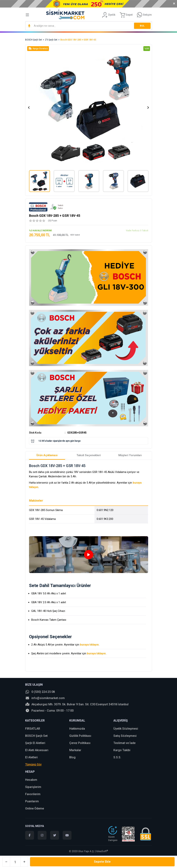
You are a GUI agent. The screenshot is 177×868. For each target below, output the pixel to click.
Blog (72, 757)
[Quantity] (15, 862)
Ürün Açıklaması (47, 455)
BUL (142, 26)
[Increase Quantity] (24, 862)
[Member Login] (109, 15)
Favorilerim (33, 794)
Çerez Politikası (80, 743)
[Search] (89, 26)
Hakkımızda (77, 729)
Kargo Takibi (122, 750)
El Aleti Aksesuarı (37, 750)
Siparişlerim (33, 787)
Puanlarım (32, 801)
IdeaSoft (102, 851)
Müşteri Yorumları (130, 455)
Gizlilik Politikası (80, 736)
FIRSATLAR (33, 729)
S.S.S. (117, 757)
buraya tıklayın (89, 645)
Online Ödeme (35, 808)
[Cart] (126, 15)
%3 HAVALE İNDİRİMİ (40, 231)
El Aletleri (31, 757)
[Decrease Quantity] (6, 862)
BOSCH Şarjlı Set (36, 736)
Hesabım (31, 780)
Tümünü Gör (33, 764)
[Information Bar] (144, 15)
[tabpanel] (89, 555)
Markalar (75, 750)
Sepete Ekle (102, 862)
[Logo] (65, 15)
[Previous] (29, 108)
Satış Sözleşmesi (125, 736)
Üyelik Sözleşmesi (126, 729)
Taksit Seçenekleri (89, 455)
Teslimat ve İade (124, 743)
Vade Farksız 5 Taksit (137, 231)
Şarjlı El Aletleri (35, 743)
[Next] (148, 108)
